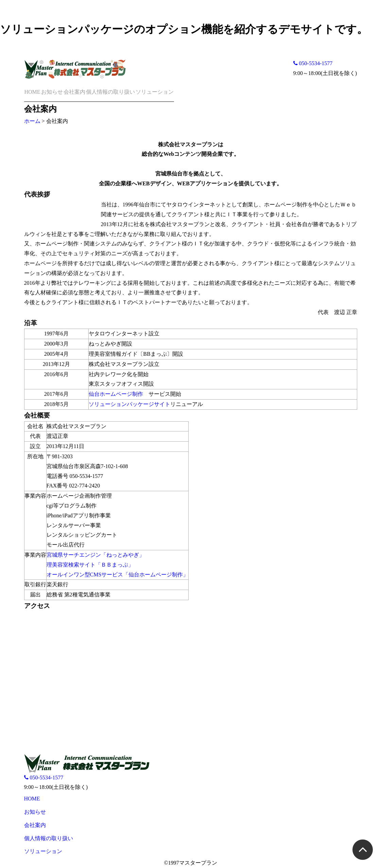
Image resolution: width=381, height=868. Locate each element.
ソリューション (155, 92)
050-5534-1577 (313, 63)
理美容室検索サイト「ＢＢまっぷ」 (90, 565)
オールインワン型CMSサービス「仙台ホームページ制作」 (118, 575)
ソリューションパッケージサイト (129, 404)
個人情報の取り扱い (110, 92)
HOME (32, 92)
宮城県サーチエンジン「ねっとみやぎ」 (96, 555)
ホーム (32, 121)
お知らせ (52, 92)
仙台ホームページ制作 (116, 394)
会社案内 (74, 92)
